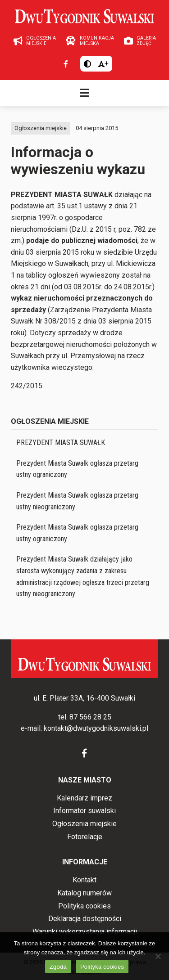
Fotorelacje (85, 837)
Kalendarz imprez (84, 798)
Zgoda (58, 967)
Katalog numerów (84, 893)
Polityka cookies (84, 906)
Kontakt (84, 880)
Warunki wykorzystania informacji (85, 932)
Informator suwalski (84, 811)
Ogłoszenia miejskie (41, 128)
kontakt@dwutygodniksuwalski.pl (96, 728)
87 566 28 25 (90, 717)
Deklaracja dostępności (85, 919)
